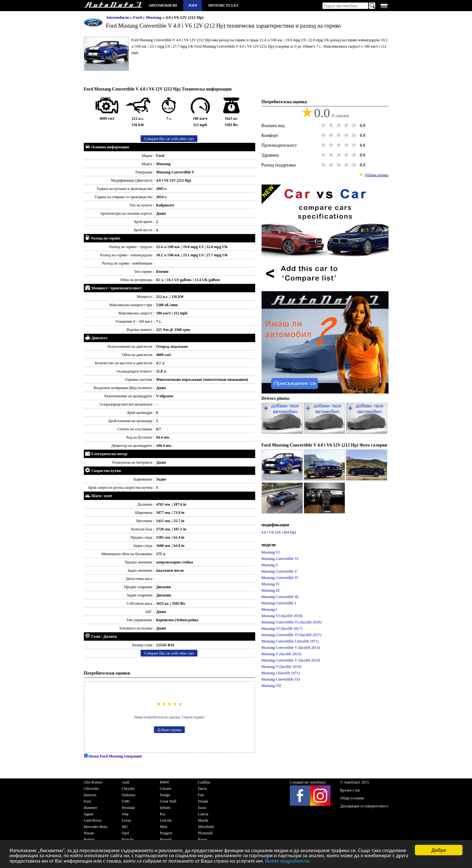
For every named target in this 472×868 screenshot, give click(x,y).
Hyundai (128, 808)
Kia (163, 814)
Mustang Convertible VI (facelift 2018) (292, 622)
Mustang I (269, 609)
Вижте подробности (342, 861)
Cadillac (204, 782)
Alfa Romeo (93, 782)
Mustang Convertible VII (281, 679)
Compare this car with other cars (169, 139)
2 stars (332, 125)
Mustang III (271, 590)
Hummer (91, 808)
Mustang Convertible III (280, 597)
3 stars (339, 125)
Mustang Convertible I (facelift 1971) (290, 641)
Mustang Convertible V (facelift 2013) (291, 648)
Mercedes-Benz (96, 827)
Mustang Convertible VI (280, 559)
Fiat (201, 795)
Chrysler (128, 789)
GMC (126, 801)
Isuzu (202, 808)
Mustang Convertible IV (280, 578)
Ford (138, 17)
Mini (164, 827)
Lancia (203, 814)
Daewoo (90, 795)
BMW (165, 782)
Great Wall (168, 801)
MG (125, 827)
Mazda (203, 820)
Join (193, 5)
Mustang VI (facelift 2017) (282, 629)
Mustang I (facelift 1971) (281, 673)
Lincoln (166, 820)
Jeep (125, 814)
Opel (126, 833)
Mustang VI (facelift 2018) (282, 616)
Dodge (165, 795)
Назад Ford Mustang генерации (113, 756)
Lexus (126, 820)
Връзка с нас (350, 790)
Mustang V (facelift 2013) (281, 654)
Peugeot (166, 833)
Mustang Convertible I (279, 603)
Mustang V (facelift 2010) (281, 667)
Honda (203, 801)
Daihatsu (129, 795)
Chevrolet (91, 789)
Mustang (154, 17)
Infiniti (165, 808)
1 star (324, 125)
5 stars (355, 125)
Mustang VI (271, 552)
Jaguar (89, 814)
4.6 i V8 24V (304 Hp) (279, 532)
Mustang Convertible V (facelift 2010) (291, 660)
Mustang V (270, 565)
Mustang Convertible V (279, 571)
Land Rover (93, 820)
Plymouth (206, 833)
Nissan (89, 833)
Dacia (203, 789)
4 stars (347, 125)
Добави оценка (170, 730)
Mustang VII (271, 686)
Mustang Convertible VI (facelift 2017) (292, 635)
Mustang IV (271, 584)
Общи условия (352, 798)
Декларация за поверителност (364, 806)
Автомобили (163, 5)
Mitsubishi (206, 827)
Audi (126, 782)
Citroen (166, 789)
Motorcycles (223, 5)
